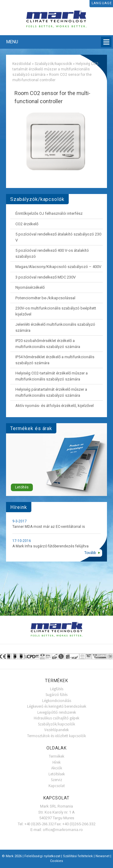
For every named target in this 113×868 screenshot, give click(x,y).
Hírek (56, 762)
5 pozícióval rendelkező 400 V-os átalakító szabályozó (52, 253)
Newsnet (102, 856)
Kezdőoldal (22, 64)
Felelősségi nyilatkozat (42, 856)
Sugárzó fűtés (56, 695)
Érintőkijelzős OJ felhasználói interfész (49, 213)
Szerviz (56, 780)
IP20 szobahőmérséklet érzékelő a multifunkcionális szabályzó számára (48, 344)
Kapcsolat (57, 786)
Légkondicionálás (57, 701)
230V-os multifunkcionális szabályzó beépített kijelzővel (56, 311)
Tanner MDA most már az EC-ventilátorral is (49, 527)
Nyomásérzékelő (30, 287)
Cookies (56, 861)
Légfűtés (57, 689)
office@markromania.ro (63, 830)
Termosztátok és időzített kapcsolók (56, 736)
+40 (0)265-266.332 (39, 824)
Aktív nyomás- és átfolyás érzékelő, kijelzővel (55, 406)
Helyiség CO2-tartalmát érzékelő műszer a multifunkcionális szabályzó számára (56, 69)
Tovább (90, 553)
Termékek (56, 756)
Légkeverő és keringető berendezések (57, 706)
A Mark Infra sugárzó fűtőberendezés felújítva (50, 546)
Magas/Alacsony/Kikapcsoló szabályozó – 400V (58, 267)
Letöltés (22, 487)
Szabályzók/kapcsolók (53, 64)
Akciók (57, 768)
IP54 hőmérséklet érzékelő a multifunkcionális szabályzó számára (55, 360)
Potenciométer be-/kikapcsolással (45, 298)
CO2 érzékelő (27, 224)
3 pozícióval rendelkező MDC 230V (46, 277)
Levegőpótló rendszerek (57, 712)
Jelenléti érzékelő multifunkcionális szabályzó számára (55, 327)
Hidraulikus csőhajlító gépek (56, 718)
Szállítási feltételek (78, 856)
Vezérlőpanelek (56, 730)
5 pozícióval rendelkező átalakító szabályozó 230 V (58, 237)
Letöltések (57, 774)
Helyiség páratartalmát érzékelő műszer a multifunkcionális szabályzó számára (51, 392)
